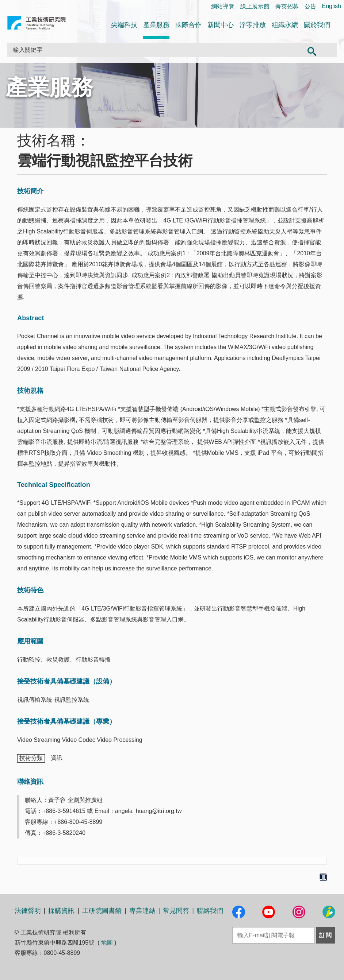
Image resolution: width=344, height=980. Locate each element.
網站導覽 (223, 6)
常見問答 (176, 911)
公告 (310, 6)
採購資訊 (61, 911)
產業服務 (156, 25)
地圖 (107, 943)
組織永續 (285, 25)
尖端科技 (124, 25)
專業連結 (142, 911)
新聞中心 (221, 25)
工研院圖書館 (102, 911)
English (332, 6)
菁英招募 (287, 6)
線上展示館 (255, 6)
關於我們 (317, 25)
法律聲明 (28, 911)
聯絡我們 (210, 911)
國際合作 (188, 25)
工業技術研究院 (37, 24)
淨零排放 (253, 25)
